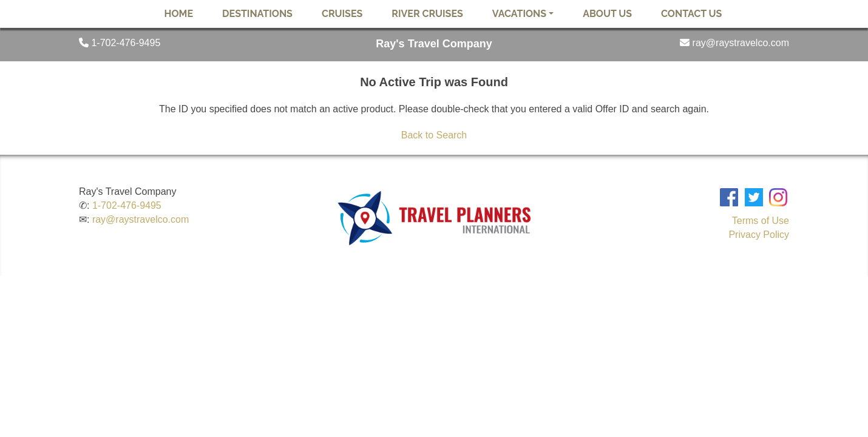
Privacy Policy (759, 235)
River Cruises (427, 14)
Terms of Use (761, 221)
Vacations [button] (519, 14)
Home (179, 14)
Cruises (342, 14)
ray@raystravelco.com (141, 219)
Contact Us (691, 14)
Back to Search (434, 135)
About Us (607, 14)
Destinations (257, 14)
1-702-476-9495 (127, 205)
